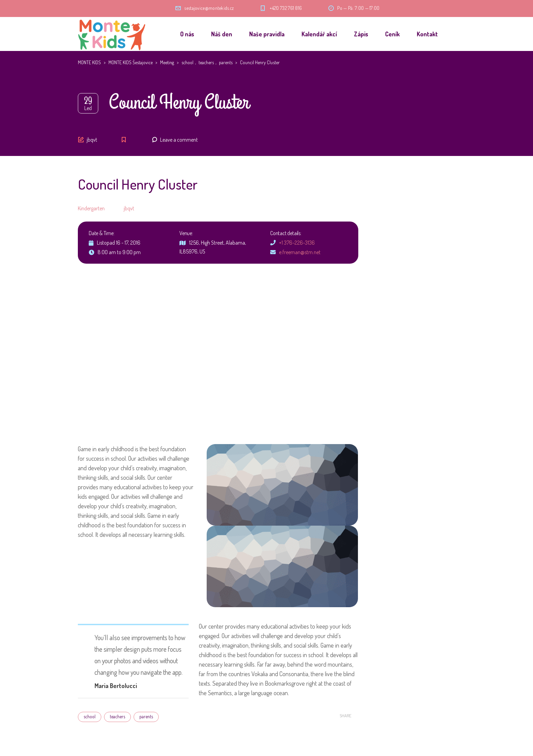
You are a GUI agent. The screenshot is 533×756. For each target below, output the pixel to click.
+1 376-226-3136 (297, 243)
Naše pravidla (267, 34)
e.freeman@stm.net (300, 252)
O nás (187, 34)
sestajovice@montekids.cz (209, 8)
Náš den (222, 34)
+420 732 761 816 (286, 8)
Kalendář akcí (319, 34)
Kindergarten (91, 208)
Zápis (361, 34)
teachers (117, 716)
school (90, 716)
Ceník (392, 34)
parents (146, 716)
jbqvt (92, 140)
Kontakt (427, 34)
